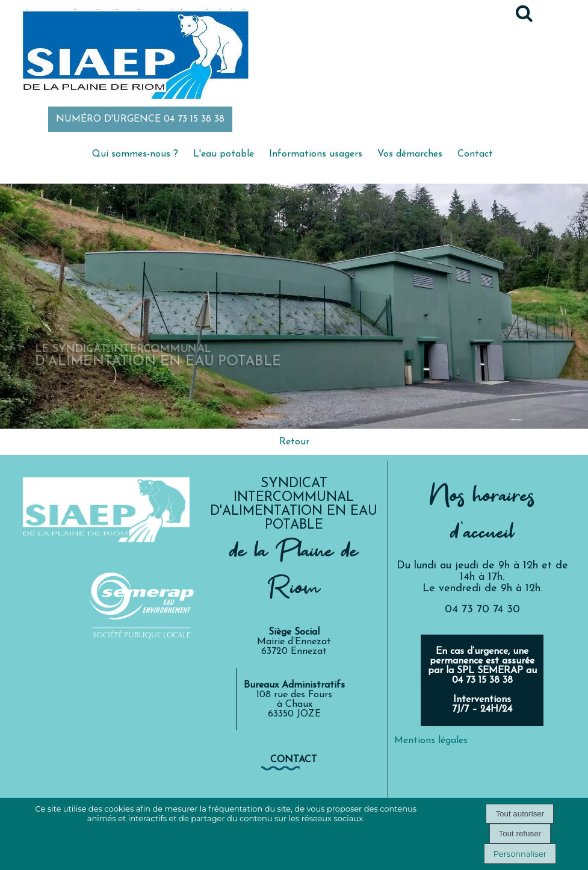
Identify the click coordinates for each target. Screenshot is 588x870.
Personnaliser (520, 854)
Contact (475, 154)
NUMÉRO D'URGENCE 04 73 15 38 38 (140, 119)
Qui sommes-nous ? (135, 154)
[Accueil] (135, 56)
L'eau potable (224, 154)
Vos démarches (410, 154)
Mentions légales (431, 741)
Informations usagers (316, 154)
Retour (294, 442)
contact (294, 760)
